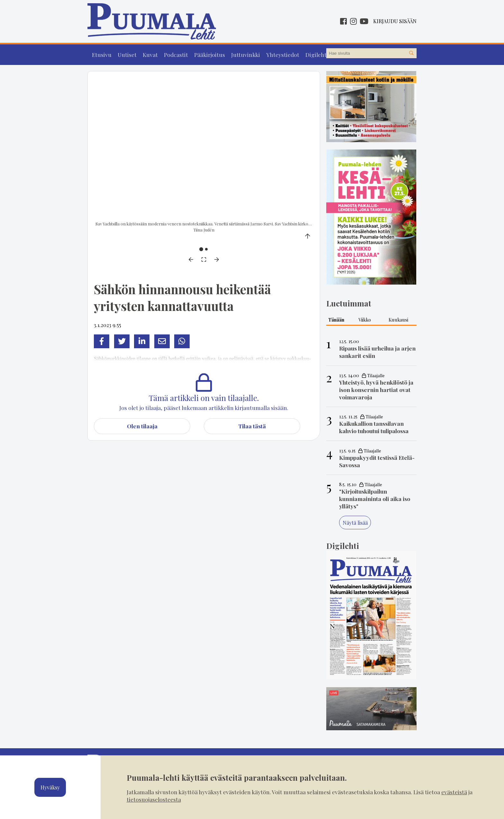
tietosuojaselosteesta (154, 799)
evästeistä (454, 792)
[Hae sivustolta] (411, 53)
